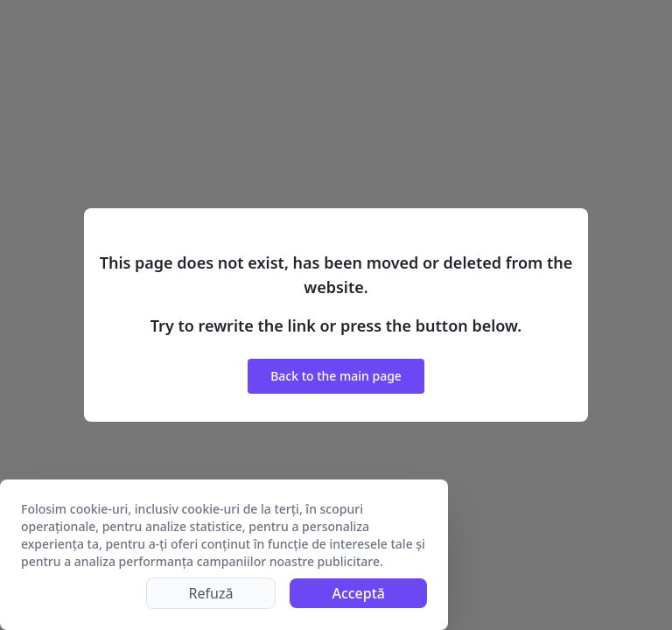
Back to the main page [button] (336, 376)
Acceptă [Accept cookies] (358, 593)
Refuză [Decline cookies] (211, 593)
